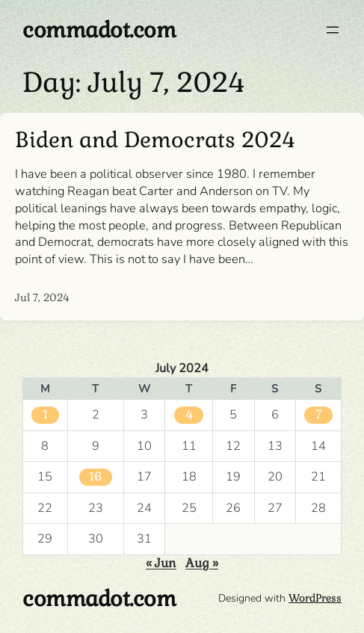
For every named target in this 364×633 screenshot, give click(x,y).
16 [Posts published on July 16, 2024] (96, 476)
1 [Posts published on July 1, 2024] (45, 414)
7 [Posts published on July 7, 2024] (318, 414)
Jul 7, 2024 (42, 297)
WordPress (315, 598)
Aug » (202, 563)
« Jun (161, 563)
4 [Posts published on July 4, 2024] (189, 414)
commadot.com (99, 30)
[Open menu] (333, 30)
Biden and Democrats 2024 (155, 140)
